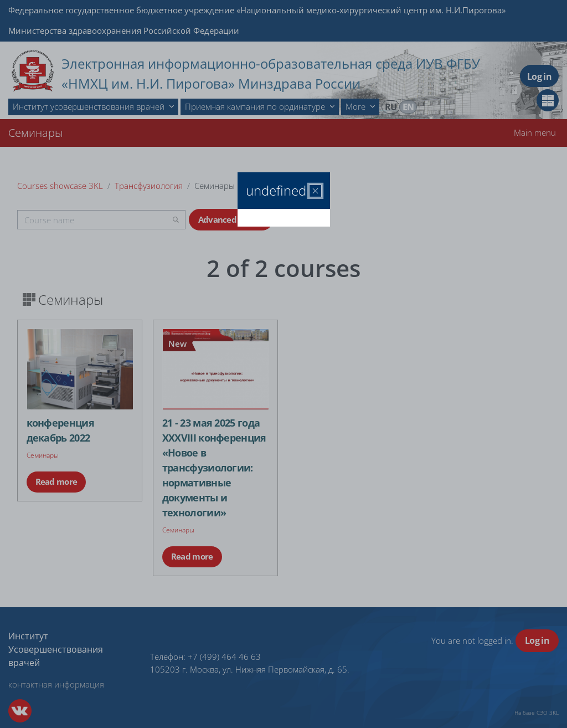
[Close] (315, 191)
